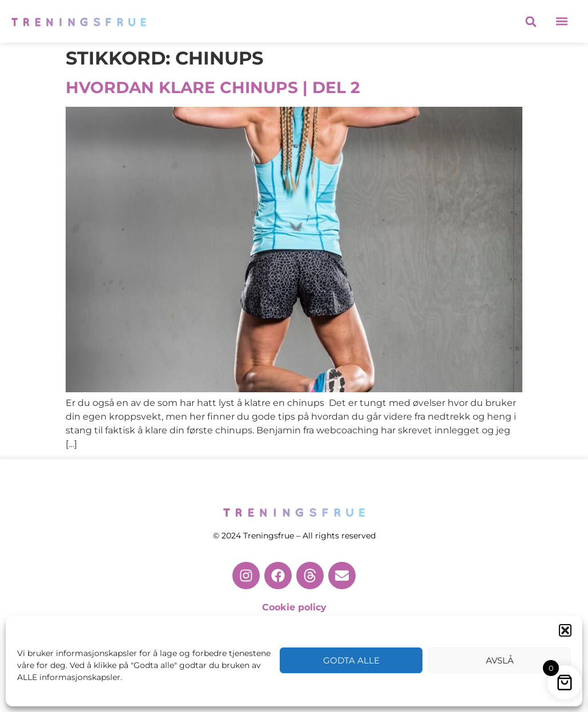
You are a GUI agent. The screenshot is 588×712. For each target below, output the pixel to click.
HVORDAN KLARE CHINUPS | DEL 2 (213, 87)
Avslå (500, 660)
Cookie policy (294, 607)
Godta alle (351, 660)
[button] (565, 630)
